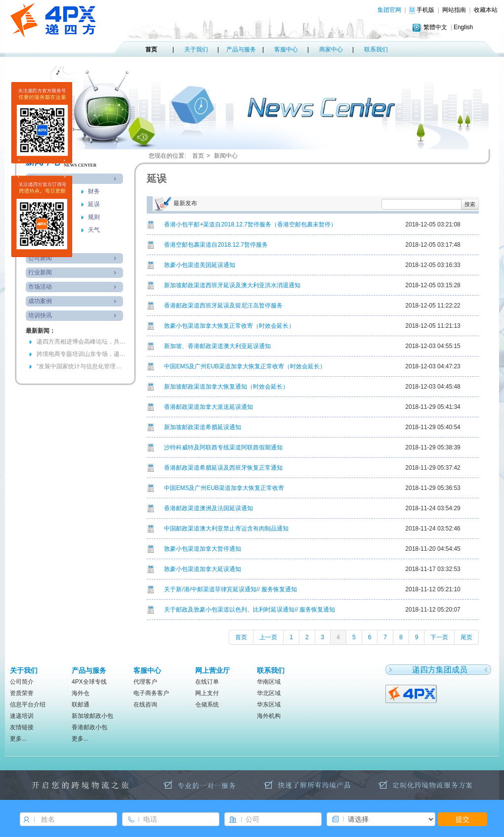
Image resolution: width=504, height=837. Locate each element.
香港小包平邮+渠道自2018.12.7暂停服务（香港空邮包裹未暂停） (250, 224)
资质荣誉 (22, 693)
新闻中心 (226, 156)
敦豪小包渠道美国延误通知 (200, 265)
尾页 (466, 637)
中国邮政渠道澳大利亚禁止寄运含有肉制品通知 (226, 529)
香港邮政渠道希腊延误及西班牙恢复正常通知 (223, 468)
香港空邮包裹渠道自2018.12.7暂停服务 (216, 245)
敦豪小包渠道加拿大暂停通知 (203, 549)
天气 (94, 230)
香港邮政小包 (89, 727)
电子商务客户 (151, 693)
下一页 (439, 637)
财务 (94, 191)
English (463, 27)
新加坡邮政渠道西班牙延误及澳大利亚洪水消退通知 (232, 285)
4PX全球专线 (89, 682)
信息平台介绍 (28, 705)
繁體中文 (435, 27)
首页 (151, 49)
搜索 (470, 204)
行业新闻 (40, 272)
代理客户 (145, 682)
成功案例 (40, 301)
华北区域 (269, 693)
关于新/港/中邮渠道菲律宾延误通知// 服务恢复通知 (231, 589)
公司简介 (22, 682)
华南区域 (269, 682)
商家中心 (331, 49)
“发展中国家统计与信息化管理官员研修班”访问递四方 (81, 366)
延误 (94, 204)
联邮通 (81, 705)
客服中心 (286, 49)
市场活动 (40, 287)
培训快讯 (40, 315)
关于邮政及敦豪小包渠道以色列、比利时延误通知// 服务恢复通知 (250, 610)
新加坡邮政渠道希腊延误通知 (203, 427)
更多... (18, 739)
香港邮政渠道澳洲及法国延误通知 (209, 508)
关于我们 (196, 49)
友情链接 (22, 727)
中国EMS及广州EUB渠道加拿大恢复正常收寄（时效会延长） (245, 366)
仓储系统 (207, 705)
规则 (94, 217)
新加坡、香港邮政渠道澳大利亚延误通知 (217, 346)
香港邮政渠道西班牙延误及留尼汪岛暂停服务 (223, 306)
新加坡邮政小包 (92, 716)
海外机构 (269, 716)
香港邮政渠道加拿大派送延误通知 (209, 407)
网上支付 (207, 693)
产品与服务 (241, 49)
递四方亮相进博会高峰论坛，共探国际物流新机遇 (81, 342)
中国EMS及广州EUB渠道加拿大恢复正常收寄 (224, 488)
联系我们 (376, 49)
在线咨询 (145, 705)
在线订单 (207, 682)
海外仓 (81, 693)
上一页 (268, 637)
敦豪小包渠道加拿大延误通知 (203, 569)
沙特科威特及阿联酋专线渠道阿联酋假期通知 (223, 447)
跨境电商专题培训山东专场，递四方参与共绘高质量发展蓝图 (81, 354)
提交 (462, 819)
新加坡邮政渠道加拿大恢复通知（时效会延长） (226, 387)
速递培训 (22, 716)
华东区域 (269, 705)
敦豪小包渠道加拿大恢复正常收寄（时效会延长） (229, 326)
